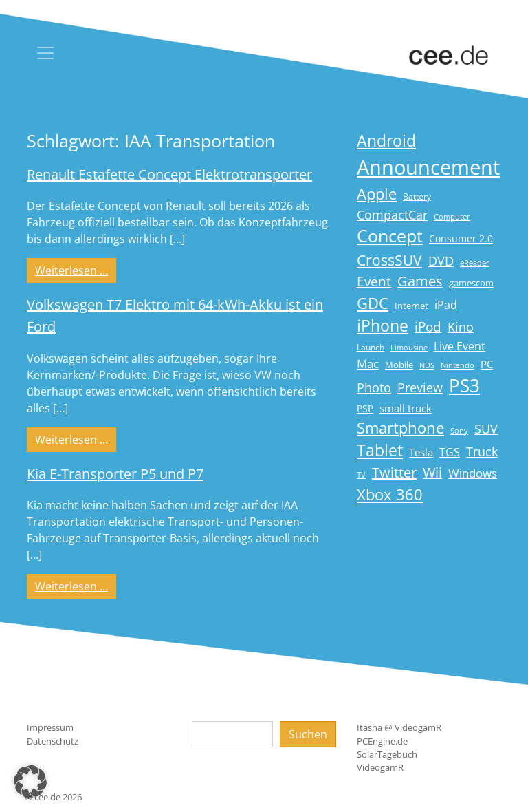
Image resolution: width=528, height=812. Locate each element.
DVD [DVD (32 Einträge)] (441, 261)
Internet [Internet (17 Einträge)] (411, 306)
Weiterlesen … (76, 270)
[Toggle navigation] (45, 53)
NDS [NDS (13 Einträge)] (427, 365)
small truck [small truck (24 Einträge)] (406, 408)
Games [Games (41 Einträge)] (420, 281)
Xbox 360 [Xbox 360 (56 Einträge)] (390, 494)
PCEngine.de (382, 741)
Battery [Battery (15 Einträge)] (417, 196)
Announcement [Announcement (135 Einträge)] (428, 167)
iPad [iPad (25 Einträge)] (446, 305)
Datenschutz (53, 741)
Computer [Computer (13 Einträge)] (452, 217)
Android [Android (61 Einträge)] (386, 141)
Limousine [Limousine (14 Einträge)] (409, 347)
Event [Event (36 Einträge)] (374, 281)
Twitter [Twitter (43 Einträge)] (394, 472)
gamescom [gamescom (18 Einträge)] (471, 283)
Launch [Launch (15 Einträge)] (371, 347)
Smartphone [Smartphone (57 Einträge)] (400, 428)
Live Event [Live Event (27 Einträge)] (460, 346)
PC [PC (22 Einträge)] (487, 364)
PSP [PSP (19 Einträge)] (365, 409)
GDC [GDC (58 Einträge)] (373, 303)
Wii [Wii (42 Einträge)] (432, 472)
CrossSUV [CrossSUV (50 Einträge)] (389, 260)
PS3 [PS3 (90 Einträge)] (464, 385)
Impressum (50, 727)
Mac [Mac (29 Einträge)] (368, 364)
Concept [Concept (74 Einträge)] (390, 236)
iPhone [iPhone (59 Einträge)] (383, 326)
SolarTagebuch (387, 754)
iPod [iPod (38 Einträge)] (428, 327)
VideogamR (380, 767)
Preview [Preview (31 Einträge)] (420, 387)
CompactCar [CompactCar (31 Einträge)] (392, 215)
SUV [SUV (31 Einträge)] (486, 429)
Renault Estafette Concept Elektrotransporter (169, 174)
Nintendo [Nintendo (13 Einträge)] (458, 365)
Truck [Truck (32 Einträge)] (482, 451)
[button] (30, 782)
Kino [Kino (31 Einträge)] (461, 327)
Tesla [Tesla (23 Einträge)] (421, 452)
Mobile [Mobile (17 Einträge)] (399, 365)
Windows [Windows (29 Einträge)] (473, 473)
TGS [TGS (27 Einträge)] (450, 452)
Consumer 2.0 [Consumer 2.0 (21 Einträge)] (461, 238)
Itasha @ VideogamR (399, 727)
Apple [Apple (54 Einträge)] (377, 194)
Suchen (308, 734)
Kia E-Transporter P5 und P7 (115, 474)
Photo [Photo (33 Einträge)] (374, 387)
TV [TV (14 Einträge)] (361, 474)
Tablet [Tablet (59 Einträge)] (380, 450)
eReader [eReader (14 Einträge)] (475, 263)
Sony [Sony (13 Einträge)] (459, 431)
